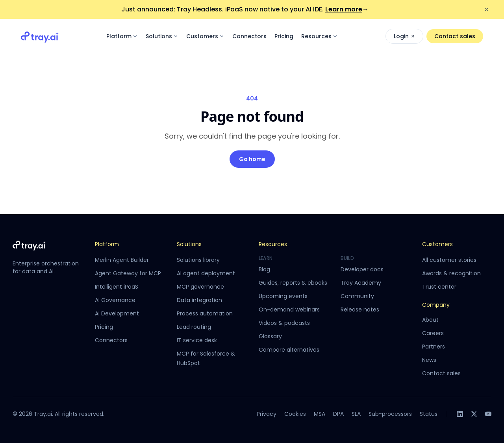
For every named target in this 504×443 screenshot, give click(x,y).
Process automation (205, 313)
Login (404, 36)
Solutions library (198, 260)
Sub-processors (390, 414)
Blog (264, 269)
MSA (320, 414)
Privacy (267, 414)
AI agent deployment (206, 273)
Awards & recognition (451, 273)
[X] (474, 414)
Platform (122, 36)
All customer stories (449, 260)
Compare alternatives (289, 350)
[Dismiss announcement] (487, 9)
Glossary (270, 336)
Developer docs (362, 269)
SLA (356, 414)
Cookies (295, 414)
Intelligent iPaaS (117, 287)
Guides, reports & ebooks (293, 283)
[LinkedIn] (460, 414)
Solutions (162, 36)
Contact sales (455, 36)
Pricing (284, 36)
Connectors (249, 36)
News (429, 360)
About (430, 320)
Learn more (347, 9)
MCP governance (200, 287)
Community (357, 296)
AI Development (117, 313)
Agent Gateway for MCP (128, 273)
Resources (320, 36)
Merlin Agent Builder (122, 260)
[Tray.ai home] (40, 36)
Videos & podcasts (284, 323)
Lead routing (194, 327)
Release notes (360, 310)
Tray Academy (361, 283)
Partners (434, 347)
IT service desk (197, 340)
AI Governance (115, 300)
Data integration (199, 300)
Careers (433, 333)
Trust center (439, 287)
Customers (205, 36)
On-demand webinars (289, 310)
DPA (338, 414)
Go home (252, 159)
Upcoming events (283, 296)
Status (429, 414)
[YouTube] (488, 414)
